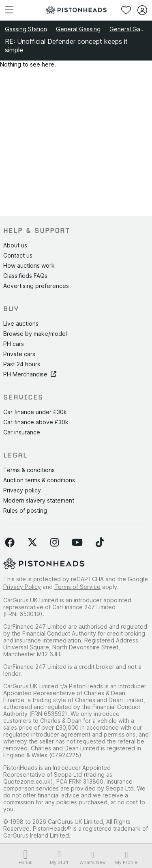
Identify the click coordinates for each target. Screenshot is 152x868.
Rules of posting (25, 510)
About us (15, 245)
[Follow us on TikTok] (100, 543)
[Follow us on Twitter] (32, 543)
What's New (93, 858)
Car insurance (22, 432)
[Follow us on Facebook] (10, 543)
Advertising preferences (36, 286)
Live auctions (21, 323)
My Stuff (59, 857)
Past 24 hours (22, 364)
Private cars (19, 354)
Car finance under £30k (35, 412)
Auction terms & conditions (39, 480)
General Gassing (78, 29)
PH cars (14, 344)
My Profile (126, 858)
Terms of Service (77, 587)
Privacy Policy (22, 587)
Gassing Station (26, 29)
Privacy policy (22, 490)
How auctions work (29, 265)
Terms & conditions (29, 470)
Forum (26, 858)
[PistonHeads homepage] (76, 10)
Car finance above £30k (36, 422)
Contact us (18, 255)
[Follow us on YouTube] (77, 543)
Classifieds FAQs (25, 276)
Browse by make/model (35, 334)
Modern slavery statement (39, 500)
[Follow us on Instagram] (55, 543)
